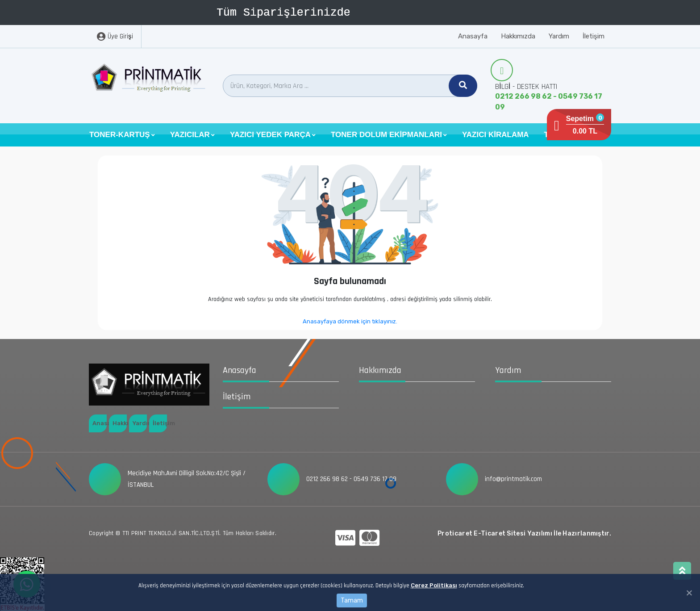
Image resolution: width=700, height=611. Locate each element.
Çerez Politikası (434, 585)
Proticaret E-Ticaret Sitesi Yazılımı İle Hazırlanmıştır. (524, 534)
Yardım (559, 36)
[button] (122, 135)
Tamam (352, 601)
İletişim (594, 36)
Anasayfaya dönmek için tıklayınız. (350, 321)
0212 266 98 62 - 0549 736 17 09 (549, 102)
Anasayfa (473, 36)
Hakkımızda (518, 36)
